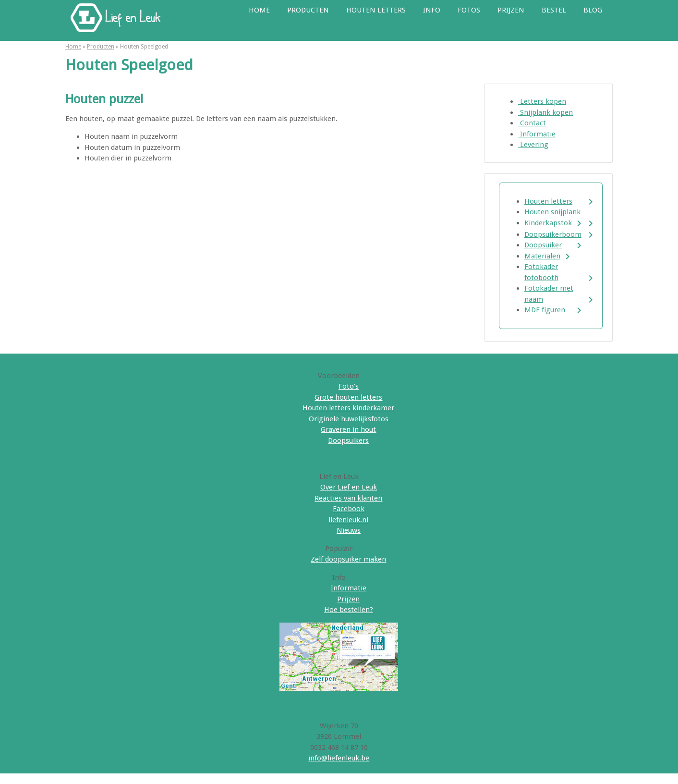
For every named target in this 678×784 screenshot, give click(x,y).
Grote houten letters (348, 397)
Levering (533, 145)
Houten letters (376, 10)
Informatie (537, 134)
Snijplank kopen (545, 112)
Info (432, 10)
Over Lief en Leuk (349, 487)
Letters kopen (542, 101)
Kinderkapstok (548, 223)
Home (259, 10)
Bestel (554, 10)
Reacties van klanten (348, 498)
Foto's (349, 386)
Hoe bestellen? (349, 610)
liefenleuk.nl (348, 520)
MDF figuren (545, 310)
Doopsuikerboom (553, 234)
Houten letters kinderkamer (348, 408)
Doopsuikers (348, 441)
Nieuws (349, 530)
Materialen (542, 256)
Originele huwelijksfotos (349, 419)
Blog (593, 10)
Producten (308, 10)
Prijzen (511, 10)
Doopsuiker (543, 245)
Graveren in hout (348, 429)
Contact (532, 123)
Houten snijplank (552, 212)
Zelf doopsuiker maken (348, 559)
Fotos (469, 10)
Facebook (349, 509)
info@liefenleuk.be (339, 758)
